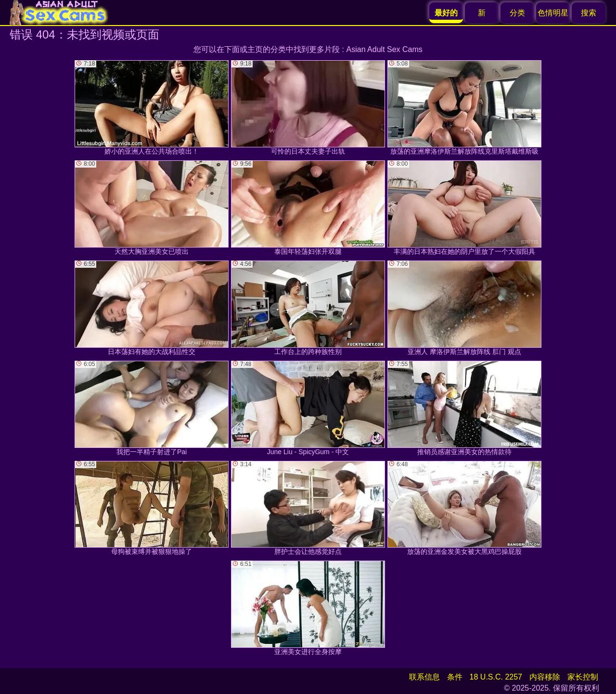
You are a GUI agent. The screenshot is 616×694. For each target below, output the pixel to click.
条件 (455, 677)
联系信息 (424, 677)
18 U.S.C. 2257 (496, 677)
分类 (517, 13)
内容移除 (545, 677)
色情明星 (553, 13)
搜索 (589, 13)
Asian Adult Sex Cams (385, 49)
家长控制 (583, 677)
